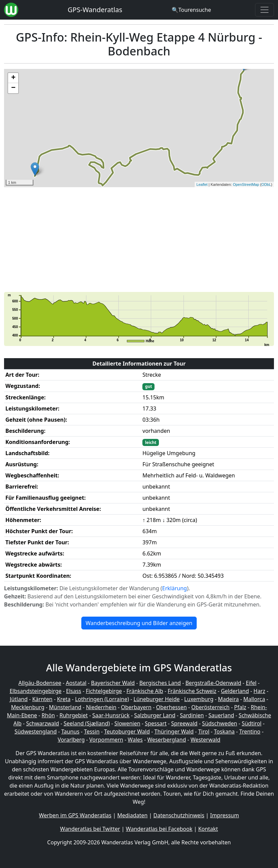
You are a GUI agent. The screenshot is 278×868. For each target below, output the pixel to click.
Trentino (250, 731)
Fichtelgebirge (104, 691)
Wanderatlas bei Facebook (159, 829)
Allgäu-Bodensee (40, 683)
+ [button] (13, 78)
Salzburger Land (155, 715)
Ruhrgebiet (74, 715)
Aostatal (76, 683)
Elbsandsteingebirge (35, 691)
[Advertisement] (139, 240)
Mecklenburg (28, 707)
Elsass (74, 691)
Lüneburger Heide (157, 699)
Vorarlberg (71, 740)
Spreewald (184, 723)
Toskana (224, 731)
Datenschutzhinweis (179, 815)
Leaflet (202, 184)
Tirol (204, 731)
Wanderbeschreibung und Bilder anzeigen (139, 623)
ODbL (266, 184)
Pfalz (240, 707)
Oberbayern (136, 707)
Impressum (225, 815)
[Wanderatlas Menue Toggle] (265, 10)
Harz (259, 691)
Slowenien (127, 723)
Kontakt (208, 829)
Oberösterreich (210, 707)
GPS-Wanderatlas (95, 10)
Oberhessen (171, 707)
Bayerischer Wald (113, 683)
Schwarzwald (43, 723)
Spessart (156, 723)
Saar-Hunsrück (111, 715)
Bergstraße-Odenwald (213, 683)
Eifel (251, 683)
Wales (135, 740)
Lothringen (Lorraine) (102, 699)
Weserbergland (166, 740)
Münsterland (65, 707)
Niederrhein (101, 707)
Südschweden (220, 723)
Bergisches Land (160, 683)
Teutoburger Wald (127, 731)
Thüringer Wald (174, 731)
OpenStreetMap (246, 184)
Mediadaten (132, 815)
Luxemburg (199, 699)
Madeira (228, 699)
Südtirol (252, 723)
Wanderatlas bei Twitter (90, 829)
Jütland (19, 699)
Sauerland (221, 715)
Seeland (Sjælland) (87, 723)
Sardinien (192, 715)
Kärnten (42, 699)
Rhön (48, 715)
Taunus (71, 731)
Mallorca (254, 699)
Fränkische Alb (145, 691)
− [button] (13, 88)
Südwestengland (36, 731)
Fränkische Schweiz (192, 691)
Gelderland (235, 691)
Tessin (92, 731)
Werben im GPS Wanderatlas (75, 815)
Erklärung (175, 588)
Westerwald (205, 740)
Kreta (64, 699)
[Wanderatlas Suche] (191, 10)
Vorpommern (106, 740)
